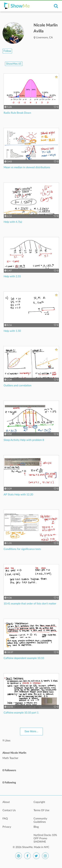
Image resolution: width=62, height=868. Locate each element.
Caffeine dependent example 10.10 (24, 658)
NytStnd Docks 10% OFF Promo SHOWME (45, 837)
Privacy (7, 827)
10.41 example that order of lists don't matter (30, 604)
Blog (36, 827)
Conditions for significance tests (22, 549)
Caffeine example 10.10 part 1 (21, 713)
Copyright (39, 802)
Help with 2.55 (12, 276)
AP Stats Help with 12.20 (18, 495)
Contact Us (9, 810)
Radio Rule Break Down (17, 113)
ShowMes (14, 64)
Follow (7, 51)
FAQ (5, 819)
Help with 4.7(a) (13, 222)
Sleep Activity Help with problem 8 (24, 440)
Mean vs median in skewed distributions (27, 167)
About (6, 802)
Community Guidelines (40, 820)
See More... (31, 731)
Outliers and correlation (18, 386)
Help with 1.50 (12, 331)
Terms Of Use (41, 810)
